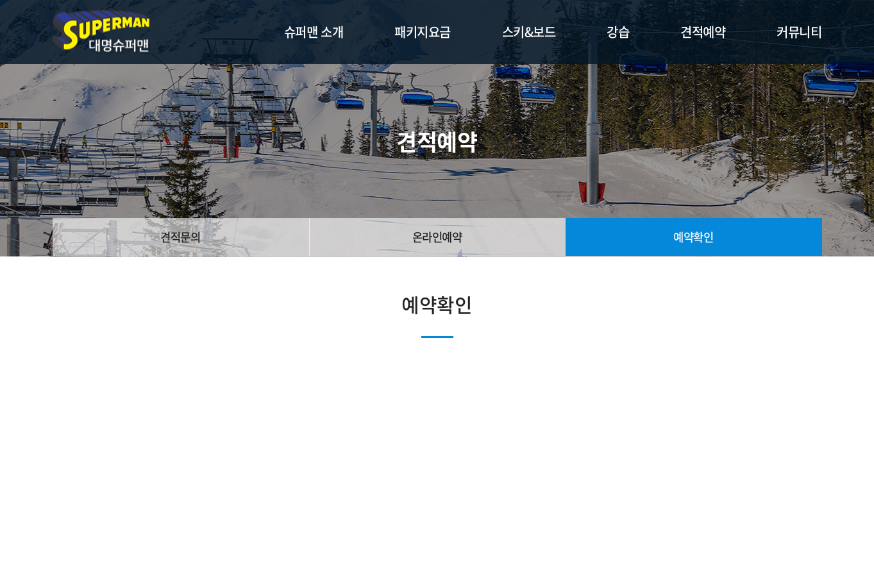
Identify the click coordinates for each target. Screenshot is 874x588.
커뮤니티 (799, 32)
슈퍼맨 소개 (314, 32)
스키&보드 (529, 32)
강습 (618, 32)
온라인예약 (437, 237)
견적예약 (703, 32)
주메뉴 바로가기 (0, 0)
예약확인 (693, 237)
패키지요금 (423, 32)
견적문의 (180, 237)
